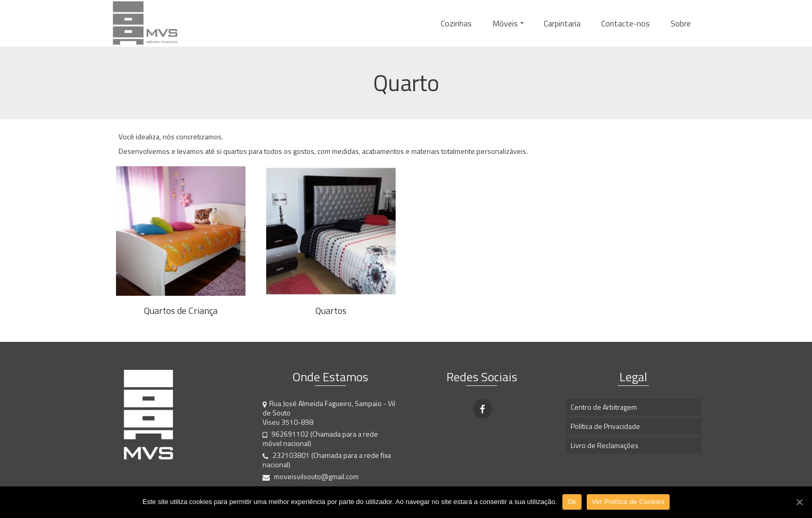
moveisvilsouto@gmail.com (311, 476)
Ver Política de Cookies (628, 502)
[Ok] (799, 502)
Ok (572, 502)
